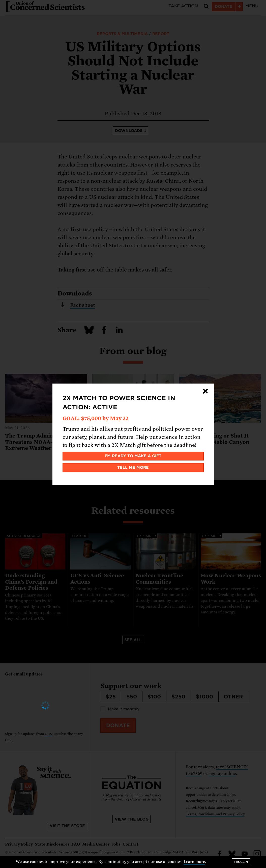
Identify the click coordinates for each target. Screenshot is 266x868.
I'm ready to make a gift (133, 456)
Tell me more (133, 468)
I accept (241, 862)
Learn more (194, 862)
